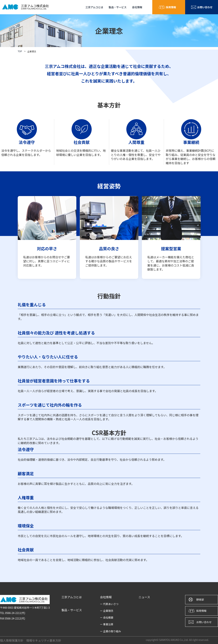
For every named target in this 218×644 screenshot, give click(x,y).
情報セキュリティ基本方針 (44, 640)
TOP (20, 51)
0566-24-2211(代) (15, 613)
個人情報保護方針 (12, 640)
